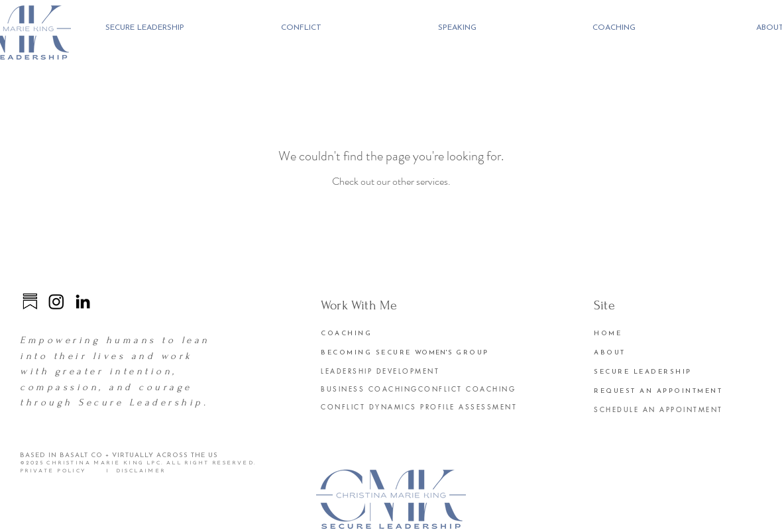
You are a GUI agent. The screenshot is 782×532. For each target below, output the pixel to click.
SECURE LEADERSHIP (643, 372)
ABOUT (610, 353)
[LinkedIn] (83, 301)
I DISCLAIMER (135, 471)
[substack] (30, 301)
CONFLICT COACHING (467, 389)
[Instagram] (56, 301)
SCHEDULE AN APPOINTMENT (658, 409)
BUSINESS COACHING (369, 389)
